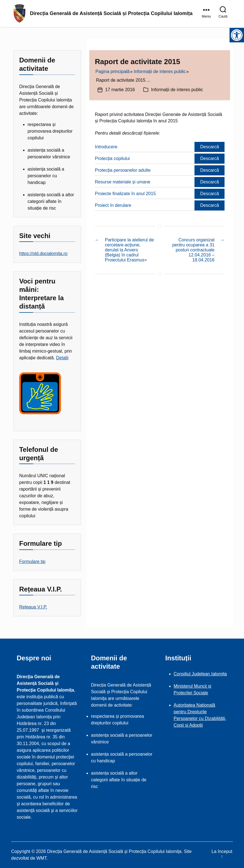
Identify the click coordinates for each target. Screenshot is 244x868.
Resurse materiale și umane (123, 182)
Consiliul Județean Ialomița (200, 674)
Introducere (106, 147)
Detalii (62, 358)
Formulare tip (32, 562)
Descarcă (210, 147)
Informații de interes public (177, 90)
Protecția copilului (112, 158)
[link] (207, 14)
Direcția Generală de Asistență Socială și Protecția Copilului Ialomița (111, 14)
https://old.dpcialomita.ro (43, 254)
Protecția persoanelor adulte (123, 170)
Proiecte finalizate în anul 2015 (125, 194)
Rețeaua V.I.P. (33, 607)
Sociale (201, 693)
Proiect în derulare (113, 205)
